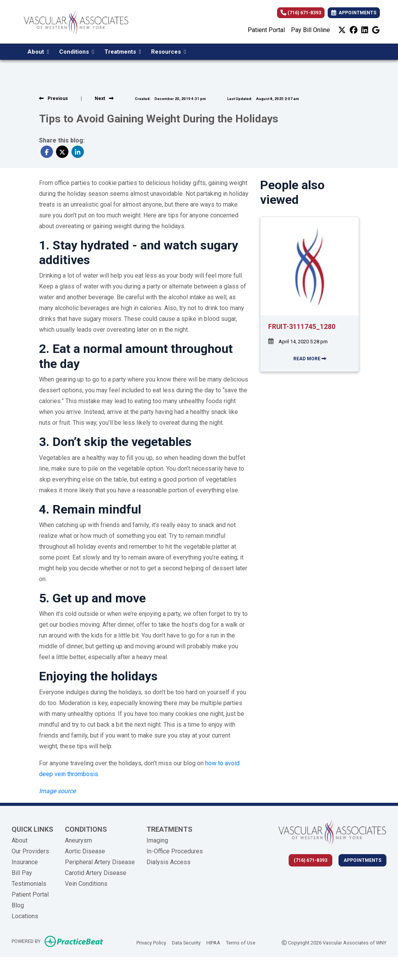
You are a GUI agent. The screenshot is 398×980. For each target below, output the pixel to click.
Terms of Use (241, 942)
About (20, 840)
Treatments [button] (123, 52)
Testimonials (29, 884)
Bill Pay (22, 873)
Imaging (157, 840)
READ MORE (310, 359)
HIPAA (213, 942)
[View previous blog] (54, 98)
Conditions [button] (77, 52)
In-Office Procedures (175, 851)
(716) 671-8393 (301, 13)
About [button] (38, 52)
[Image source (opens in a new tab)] (57, 791)
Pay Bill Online (310, 30)
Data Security (186, 942)
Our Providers (30, 851)
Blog (18, 905)
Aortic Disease (85, 851)
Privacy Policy (151, 942)
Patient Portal (266, 30)
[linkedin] (365, 30)
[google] (376, 30)
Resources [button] (168, 52)
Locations (25, 916)
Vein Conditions (86, 884)
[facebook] (354, 30)
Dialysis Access (168, 862)
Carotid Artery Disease (96, 873)
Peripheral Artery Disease (100, 862)
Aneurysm (78, 840)
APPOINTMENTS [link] (354, 13)
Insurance (25, 862)
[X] (342, 30)
